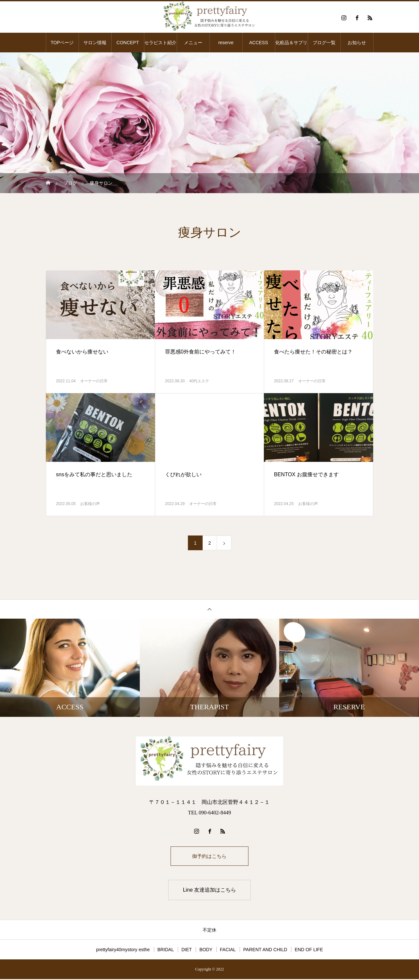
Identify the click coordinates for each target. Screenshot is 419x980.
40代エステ (199, 381)
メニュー (193, 43)
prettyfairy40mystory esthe (123, 951)
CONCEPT (128, 43)
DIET (187, 951)
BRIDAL (166, 951)
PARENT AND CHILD (265, 951)
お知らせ (357, 43)
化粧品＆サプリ (291, 43)
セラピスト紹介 (160, 43)
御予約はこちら (209, 856)
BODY (206, 951)
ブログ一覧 (324, 43)
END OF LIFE (309, 951)
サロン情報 (95, 43)
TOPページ (62, 43)
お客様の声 (90, 504)
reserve (226, 43)
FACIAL (228, 951)
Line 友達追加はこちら (210, 891)
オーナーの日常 (94, 381)
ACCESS (259, 43)
